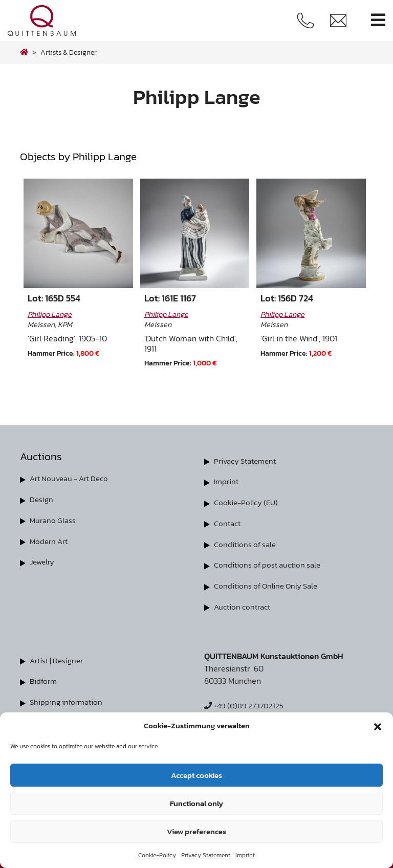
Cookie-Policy (157, 855)
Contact (228, 522)
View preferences (196, 831)
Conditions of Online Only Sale (269, 583)
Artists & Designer (69, 52)
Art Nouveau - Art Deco (73, 478)
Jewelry (43, 560)
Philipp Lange (50, 314)
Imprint (245, 855)
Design (42, 498)
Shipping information (68, 698)
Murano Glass (54, 519)
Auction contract (244, 604)
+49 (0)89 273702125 (246, 702)
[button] (378, 726)
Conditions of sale (247, 542)
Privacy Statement (206, 855)
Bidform (44, 678)
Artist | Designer (59, 657)
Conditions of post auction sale (270, 563)
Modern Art (50, 539)
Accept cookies (196, 775)
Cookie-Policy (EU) (247, 502)
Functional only (196, 803)
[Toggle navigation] (378, 20)
